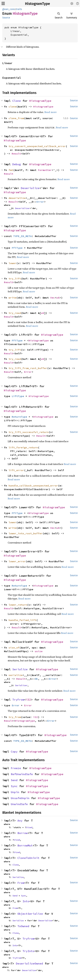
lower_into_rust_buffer (26, 533)
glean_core (8, 9)
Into (26, 901)
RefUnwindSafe (22, 774)
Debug (17, 164)
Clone (17, 101)
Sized (29, 827)
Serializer (21, 685)
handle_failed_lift (23, 620)
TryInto (28, 951)
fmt (11, 170)
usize (39, 651)
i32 (28, 700)
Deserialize (30, 188)
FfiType (17, 248)
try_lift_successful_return (29, 432)
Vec (53, 298)
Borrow (23, 833)
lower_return (18, 605)
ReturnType (19, 417)
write (12, 298)
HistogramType (37, 4)
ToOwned (23, 926)
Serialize (20, 669)
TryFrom (18, 700)
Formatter (45, 170)
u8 (58, 298)
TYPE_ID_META (23, 236)
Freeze (16, 768)
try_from (15, 717)
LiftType (18, 396)
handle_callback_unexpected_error (33, 486)
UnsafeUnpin (20, 798)
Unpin (15, 792)
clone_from (16, 118)
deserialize (17, 198)
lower (12, 263)
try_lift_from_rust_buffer (28, 368)
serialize (16, 675)
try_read (15, 313)
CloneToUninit (28, 858)
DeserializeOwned (29, 963)
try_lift (15, 279)
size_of (14, 648)
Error (40, 202)
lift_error (16, 470)
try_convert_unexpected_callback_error (37, 146)
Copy (14, 752)
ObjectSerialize (30, 914)
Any (20, 821)
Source (6, 18)
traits (19, 9)
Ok (36, 679)
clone (12, 107)
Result (16, 154)
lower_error (17, 561)
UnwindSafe (19, 804)
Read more (50, 112)
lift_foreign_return (23, 447)
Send (14, 780)
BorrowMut (25, 845)
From (21, 883)
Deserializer (23, 208)
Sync (14, 786)
